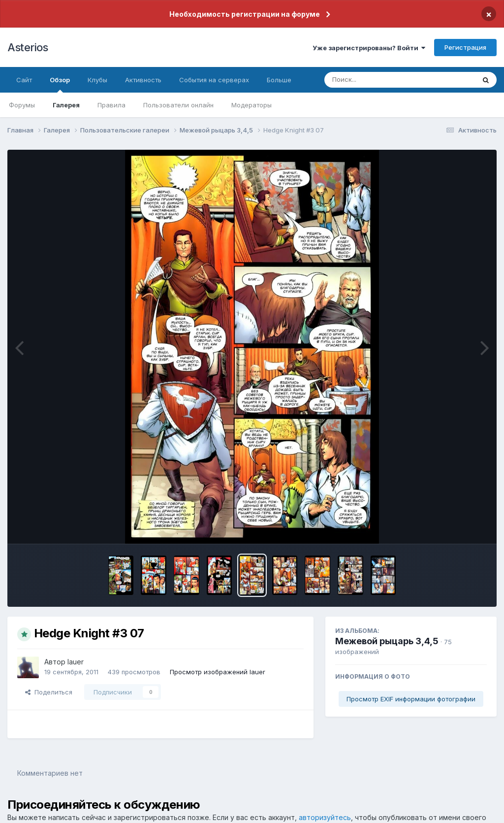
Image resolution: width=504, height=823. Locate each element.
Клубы (97, 80)
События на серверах (214, 80)
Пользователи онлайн (178, 105)
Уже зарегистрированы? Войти (369, 48)
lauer (76, 662)
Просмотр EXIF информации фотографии (411, 699)
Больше (279, 80)
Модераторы (252, 105)
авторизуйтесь (325, 817)
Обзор (60, 84)
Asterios (28, 47)
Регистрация (465, 47)
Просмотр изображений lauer (218, 672)
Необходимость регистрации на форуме (245, 14)
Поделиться (49, 692)
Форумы (22, 105)
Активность (143, 80)
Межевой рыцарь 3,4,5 (387, 641)
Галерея (66, 105)
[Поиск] (381, 80)
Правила (111, 105)
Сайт (24, 80)
